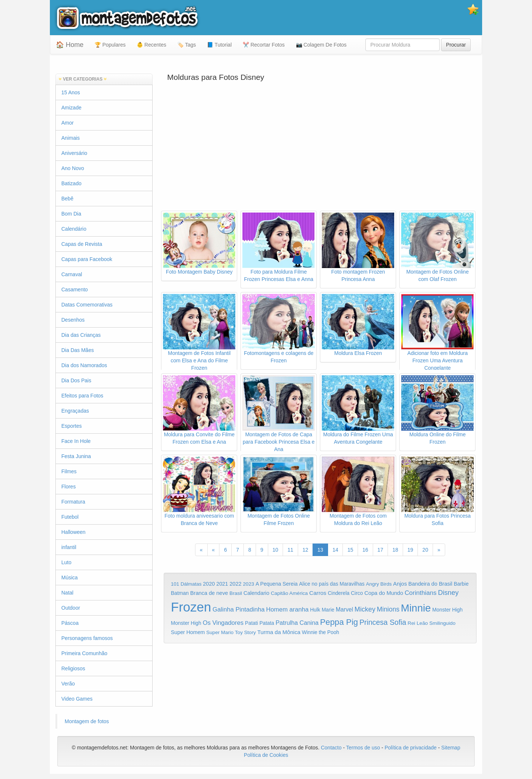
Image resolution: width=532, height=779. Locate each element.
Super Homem (188, 632)
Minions (388, 609)
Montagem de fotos (87, 721)
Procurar (456, 45)
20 (425, 550)
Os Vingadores (223, 623)
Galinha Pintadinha (238, 609)
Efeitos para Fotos (82, 396)
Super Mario (220, 632)
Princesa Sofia (383, 622)
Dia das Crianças (81, 335)
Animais (71, 138)
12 (306, 550)
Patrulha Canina (297, 623)
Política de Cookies (266, 755)
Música (69, 578)
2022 (235, 584)
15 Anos (71, 92)
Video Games (77, 699)
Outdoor (71, 608)
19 (410, 550)
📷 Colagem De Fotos (321, 45)
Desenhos (73, 320)
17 (381, 550)
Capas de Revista (82, 244)
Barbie (461, 584)
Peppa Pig (339, 622)
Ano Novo (73, 168)
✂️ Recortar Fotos (264, 45)
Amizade (71, 108)
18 (395, 550)
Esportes (71, 426)
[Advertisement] (320, 152)
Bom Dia (71, 214)
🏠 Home (70, 45)
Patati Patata (260, 623)
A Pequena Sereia (277, 584)
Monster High (447, 610)
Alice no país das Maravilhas (332, 584)
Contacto (332, 748)
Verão (68, 684)
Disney (448, 592)
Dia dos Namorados (84, 365)
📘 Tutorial (219, 45)
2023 (249, 584)
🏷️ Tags (187, 45)
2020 (209, 584)
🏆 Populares (110, 45)
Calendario (256, 593)
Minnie (416, 608)
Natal (67, 593)
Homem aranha (287, 609)
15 (350, 550)
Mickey (365, 609)
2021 (222, 584)
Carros (318, 593)
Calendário (74, 229)
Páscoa (70, 623)
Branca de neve (209, 593)
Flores (69, 487)
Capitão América (289, 593)
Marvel (345, 609)
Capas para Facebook (87, 259)
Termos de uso (363, 748)
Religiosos (73, 668)
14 (335, 550)
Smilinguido (442, 623)
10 (276, 550)
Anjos (400, 584)
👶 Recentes (151, 45)
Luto (66, 562)
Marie (328, 610)
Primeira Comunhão (84, 653)
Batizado (71, 183)
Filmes (69, 471)
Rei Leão (418, 623)
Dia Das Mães (78, 350)
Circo (357, 593)
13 (320, 550)
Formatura (73, 502)
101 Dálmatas (186, 584)
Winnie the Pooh (320, 632)
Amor (67, 123)
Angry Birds (379, 584)
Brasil (236, 593)
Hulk (315, 610)
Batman (180, 593)
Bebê (67, 199)
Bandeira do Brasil (430, 584)
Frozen (191, 607)
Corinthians (420, 593)
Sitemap (451, 748)
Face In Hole (76, 441)
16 (365, 550)
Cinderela (339, 593)
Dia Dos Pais (76, 380)
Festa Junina (76, 456)
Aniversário (74, 153)
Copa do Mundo (384, 593)
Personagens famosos (87, 638)
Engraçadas (75, 411)
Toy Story (245, 632)
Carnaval (72, 274)
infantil (69, 547)
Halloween (73, 532)
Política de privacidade (411, 748)
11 (290, 550)
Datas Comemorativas (87, 305)
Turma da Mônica (279, 632)
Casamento (75, 289)
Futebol (70, 517)
